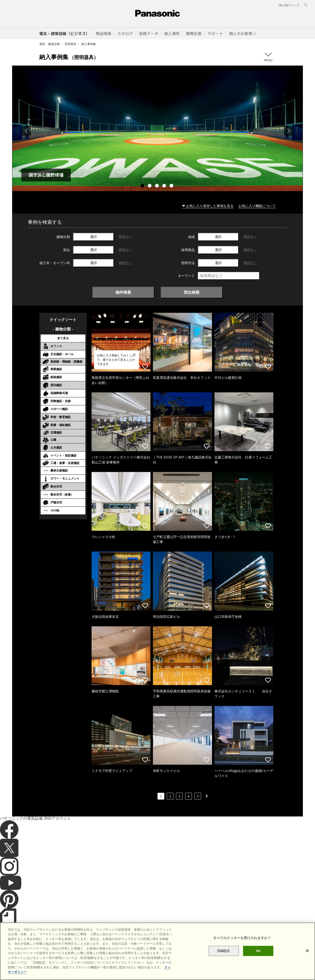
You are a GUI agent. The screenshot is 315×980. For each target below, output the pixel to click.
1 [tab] (143, 186)
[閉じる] (307, 957)
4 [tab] (165, 186)
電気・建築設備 (49, 44)
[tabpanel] (157, 131)
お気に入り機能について (257, 206)
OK (258, 957)
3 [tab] (157, 186)
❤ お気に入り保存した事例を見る (208, 206)
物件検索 (123, 292)
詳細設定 (224, 957)
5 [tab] (172, 186)
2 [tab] (150, 186)
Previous (26, 131)
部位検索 (192, 292)
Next (289, 131)
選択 (94, 237)
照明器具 (71, 44)
